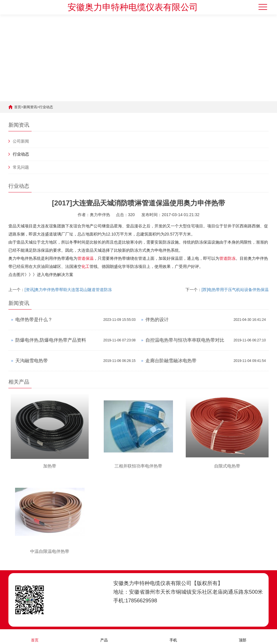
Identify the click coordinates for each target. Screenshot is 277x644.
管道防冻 (227, 258)
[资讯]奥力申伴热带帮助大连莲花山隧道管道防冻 (68, 290)
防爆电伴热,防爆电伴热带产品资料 (51, 340)
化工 (85, 266)
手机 (173, 636)
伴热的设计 (157, 320)
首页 (18, 107)
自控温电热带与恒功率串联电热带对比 (185, 340)
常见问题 (21, 167)
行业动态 (46, 107)
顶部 (243, 636)
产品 (104, 636)
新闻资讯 (30, 107)
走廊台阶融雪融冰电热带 (171, 361)
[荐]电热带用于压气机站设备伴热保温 (235, 290)
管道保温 (85, 258)
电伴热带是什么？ (34, 320)
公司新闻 (21, 141)
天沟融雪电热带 (32, 361)
